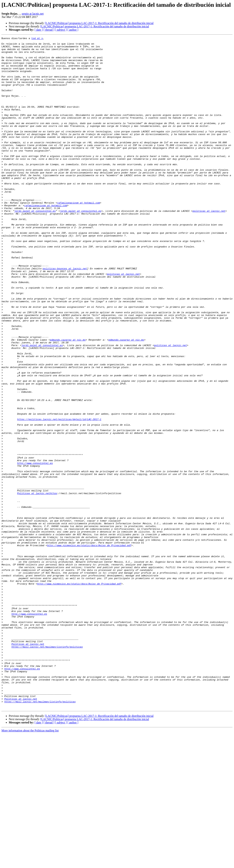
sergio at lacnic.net (33, 14)
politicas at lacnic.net (209, 246)
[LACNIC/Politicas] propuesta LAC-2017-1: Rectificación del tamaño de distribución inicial (99, 23)
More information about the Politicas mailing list (30, 865)
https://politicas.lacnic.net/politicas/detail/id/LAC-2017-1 (59, 496)
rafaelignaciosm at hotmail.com (78, 236)
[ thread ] (49, 30)
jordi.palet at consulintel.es (35, 246)
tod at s (37, 39)
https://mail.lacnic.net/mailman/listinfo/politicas (47, 769)
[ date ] (39, 30)
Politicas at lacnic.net (28, 766)
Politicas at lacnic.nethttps (37, 585)
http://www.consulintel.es (35, 549)
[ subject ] (61, 30)
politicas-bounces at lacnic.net (65, 315)
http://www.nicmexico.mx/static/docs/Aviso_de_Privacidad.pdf (89, 647)
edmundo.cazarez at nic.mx (68, 401)
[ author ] (73, 30)
